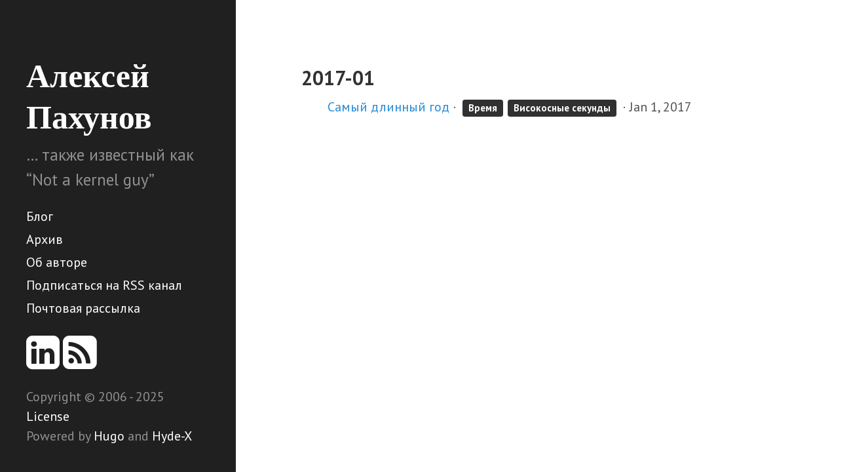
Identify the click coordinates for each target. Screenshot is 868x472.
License (48, 416)
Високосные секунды (562, 108)
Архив (45, 239)
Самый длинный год (388, 107)
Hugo (109, 436)
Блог (40, 216)
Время (483, 108)
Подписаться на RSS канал (104, 285)
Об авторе (57, 262)
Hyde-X (172, 436)
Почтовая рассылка (83, 308)
